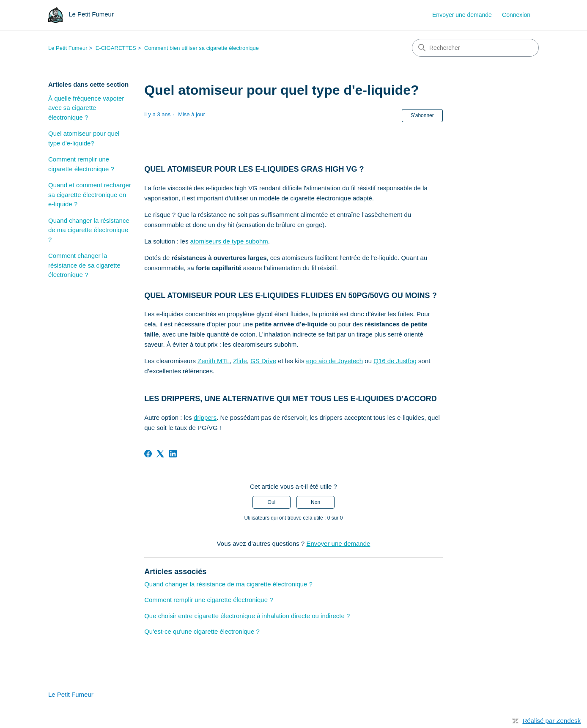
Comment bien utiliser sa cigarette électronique (202, 48)
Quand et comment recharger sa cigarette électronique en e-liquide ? (90, 194)
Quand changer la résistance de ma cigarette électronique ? (89, 230)
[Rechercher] (475, 48)
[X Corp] (160, 454)
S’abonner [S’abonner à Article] (422, 115)
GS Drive (263, 361)
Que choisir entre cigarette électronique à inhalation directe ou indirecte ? (247, 616)
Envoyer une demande (462, 15)
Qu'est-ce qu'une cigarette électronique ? (202, 631)
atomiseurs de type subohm (229, 241)
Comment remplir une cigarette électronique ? (81, 164)
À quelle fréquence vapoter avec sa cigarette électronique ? (86, 108)
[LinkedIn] (173, 454)
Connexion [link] (516, 15)
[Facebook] (148, 454)
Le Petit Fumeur (68, 48)
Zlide (240, 361)
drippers (205, 417)
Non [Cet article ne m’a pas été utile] (315, 502)
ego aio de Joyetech (335, 361)
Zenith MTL (214, 361)
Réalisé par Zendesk (551, 721)
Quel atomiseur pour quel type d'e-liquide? (84, 138)
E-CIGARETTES (116, 48)
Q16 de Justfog (395, 361)
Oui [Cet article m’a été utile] (272, 502)
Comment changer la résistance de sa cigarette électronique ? (84, 265)
